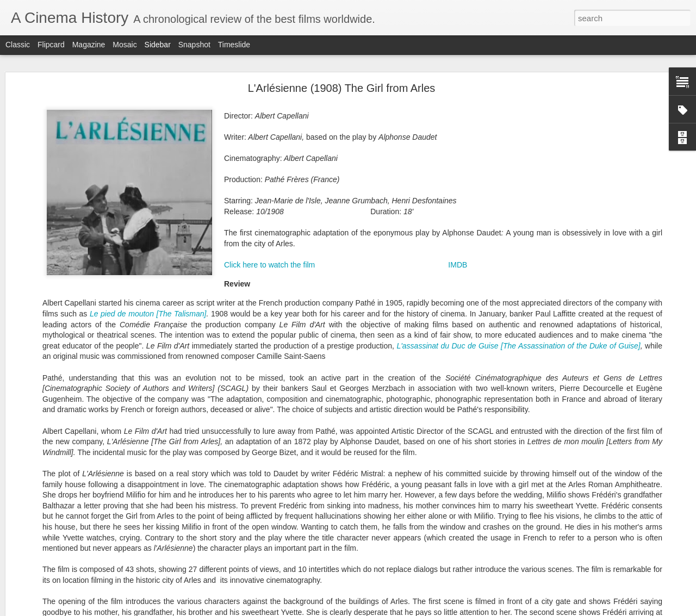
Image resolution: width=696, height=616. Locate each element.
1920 (349, 413)
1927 (415, 425)
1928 (439, 425)
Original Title (429, 474)
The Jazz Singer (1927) (61, 433)
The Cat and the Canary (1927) (72, 531)
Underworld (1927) (54, 507)
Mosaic (125, 45)
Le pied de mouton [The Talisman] (148, 83)
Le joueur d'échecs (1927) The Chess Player (91, 556)
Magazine (89, 45)
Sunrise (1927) (48, 482)
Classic (18, 45)
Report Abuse (414, 610)
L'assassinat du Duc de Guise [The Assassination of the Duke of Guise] (518, 115)
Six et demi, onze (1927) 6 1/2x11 (75, 580)
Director (402, 486)
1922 (401, 413)
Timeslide (234, 45)
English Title (364, 474)
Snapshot (194, 45)
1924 (450, 413)
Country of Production (397, 463)
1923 (425, 413)
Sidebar (158, 45)
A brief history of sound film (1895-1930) (85, 458)
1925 (365, 425)
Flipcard (51, 45)
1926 (390, 425)
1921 (376, 413)
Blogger (382, 610)
